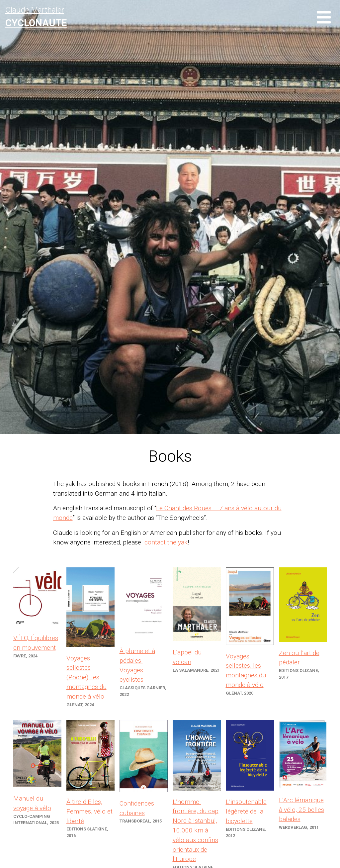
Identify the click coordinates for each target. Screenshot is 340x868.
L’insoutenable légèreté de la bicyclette (246, 811)
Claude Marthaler (36, 17)
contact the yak (166, 542)
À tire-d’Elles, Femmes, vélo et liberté (89, 811)
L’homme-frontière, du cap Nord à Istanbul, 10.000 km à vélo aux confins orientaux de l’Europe (196, 830)
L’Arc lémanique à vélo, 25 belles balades (301, 810)
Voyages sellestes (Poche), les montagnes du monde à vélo (86, 677)
